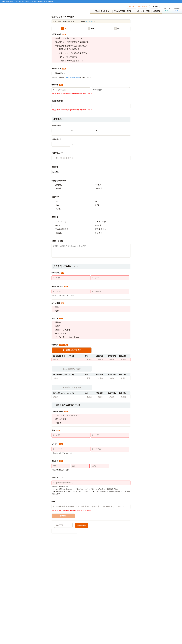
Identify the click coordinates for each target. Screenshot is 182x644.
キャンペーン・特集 (142, 11)
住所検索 (63, 529)
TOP (26, 15)
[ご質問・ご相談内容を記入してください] (91, 264)
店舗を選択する (60, 87)
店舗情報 (157, 11)
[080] (61, 480)
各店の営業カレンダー (73, 91)
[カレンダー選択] (71, 103)
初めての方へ (132, 7)
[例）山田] (71, 291)
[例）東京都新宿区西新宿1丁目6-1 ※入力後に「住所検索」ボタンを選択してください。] (91, 520)
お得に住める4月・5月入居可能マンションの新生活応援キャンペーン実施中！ (28, 1)
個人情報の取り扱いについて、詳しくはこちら (67, 581)
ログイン (154, 7)
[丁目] (64, 551)
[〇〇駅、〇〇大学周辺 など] (91, 172)
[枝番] (118, 551)
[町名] (118, 545)
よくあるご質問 (142, 7)
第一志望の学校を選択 (72, 364)
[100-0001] (63, 539)
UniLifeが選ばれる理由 (123, 11)
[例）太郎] (110, 291)
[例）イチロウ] (110, 463)
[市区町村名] (91, 545)
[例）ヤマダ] (71, 305)
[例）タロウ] (110, 305)
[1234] (80, 480)
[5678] (100, 480)
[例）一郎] (110, 449)
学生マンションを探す (101, 11)
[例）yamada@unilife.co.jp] (91, 496)
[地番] (91, 551)
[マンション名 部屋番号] (91, 556)
